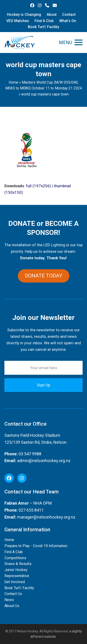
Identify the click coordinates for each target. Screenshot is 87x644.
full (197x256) (39, 186)
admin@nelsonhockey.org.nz (44, 461)
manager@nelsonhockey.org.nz (46, 517)
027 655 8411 (31, 510)
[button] (71, 42)
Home (13, 82)
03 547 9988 (30, 454)
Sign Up (43, 385)
